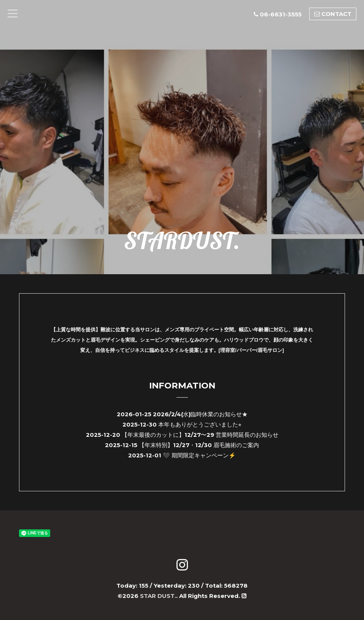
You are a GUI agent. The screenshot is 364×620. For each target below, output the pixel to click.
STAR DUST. (158, 596)
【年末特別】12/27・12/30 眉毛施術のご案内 (199, 445)
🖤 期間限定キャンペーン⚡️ (199, 455)
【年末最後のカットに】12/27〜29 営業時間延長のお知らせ (200, 435)
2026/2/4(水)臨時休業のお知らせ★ (200, 414)
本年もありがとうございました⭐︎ (200, 424)
